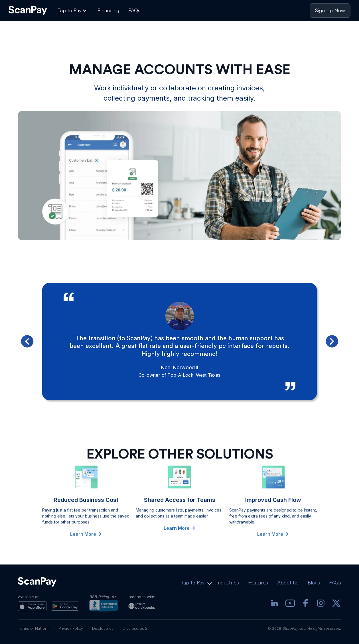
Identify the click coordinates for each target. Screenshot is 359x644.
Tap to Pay (193, 583)
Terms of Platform (34, 628)
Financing (108, 10)
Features (258, 583)
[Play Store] (65, 606)
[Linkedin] (275, 604)
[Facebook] (305, 604)
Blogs (314, 583)
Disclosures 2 (135, 628)
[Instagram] (321, 604)
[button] (73, 11)
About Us (288, 583)
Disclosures (103, 628)
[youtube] (290, 604)
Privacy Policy (71, 628)
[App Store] (32, 606)
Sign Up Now (330, 10)
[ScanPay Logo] (28, 11)
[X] (336, 604)
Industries (228, 583)
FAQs (134, 10)
